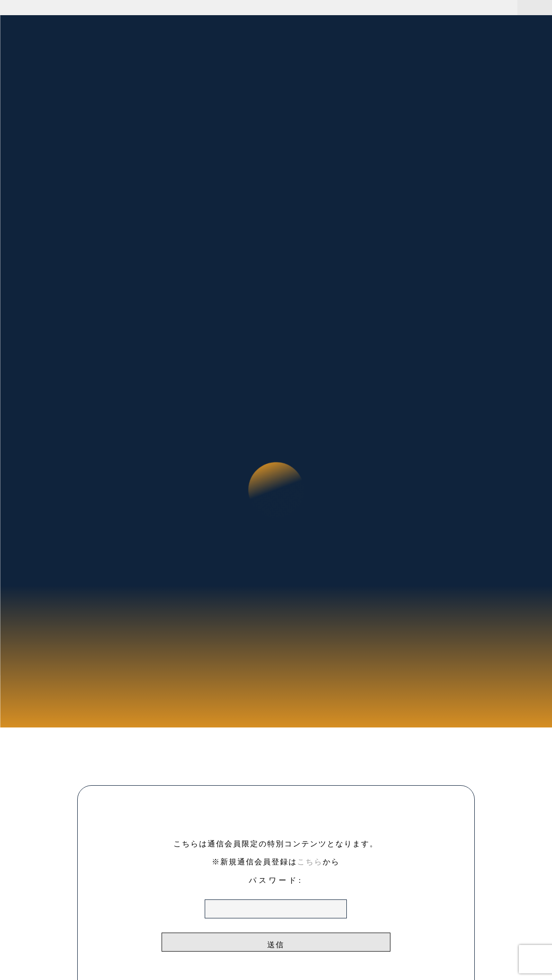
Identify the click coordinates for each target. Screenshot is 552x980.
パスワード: (276, 897)
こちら (310, 862)
